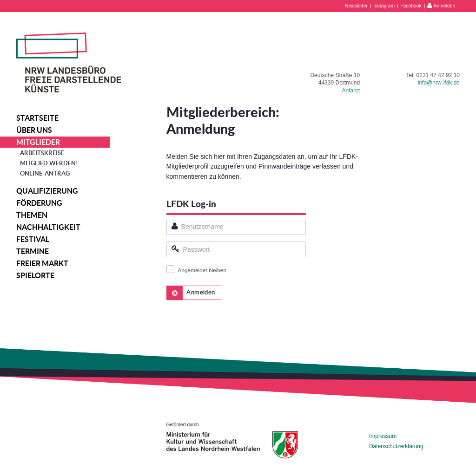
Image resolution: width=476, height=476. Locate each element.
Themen (32, 215)
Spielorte (35, 275)
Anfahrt (351, 91)
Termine (33, 251)
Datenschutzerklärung (396, 446)
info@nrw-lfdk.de (439, 83)
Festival (33, 239)
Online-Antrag (45, 173)
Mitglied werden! (49, 163)
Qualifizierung (47, 191)
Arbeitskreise (42, 153)
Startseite (37, 118)
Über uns (34, 130)
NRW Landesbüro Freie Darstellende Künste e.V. (69, 62)
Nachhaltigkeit (48, 227)
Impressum (383, 436)
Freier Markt (42, 263)
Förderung (39, 203)
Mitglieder (38, 142)
